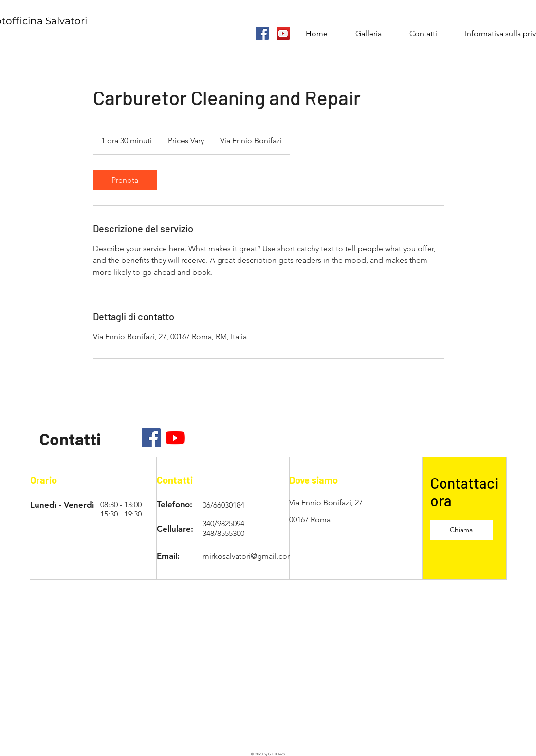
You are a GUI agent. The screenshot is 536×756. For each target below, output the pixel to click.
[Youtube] (175, 438)
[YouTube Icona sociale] (283, 33)
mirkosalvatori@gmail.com (248, 556)
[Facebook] (151, 438)
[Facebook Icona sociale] (262, 33)
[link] (125, 180)
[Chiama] (462, 530)
